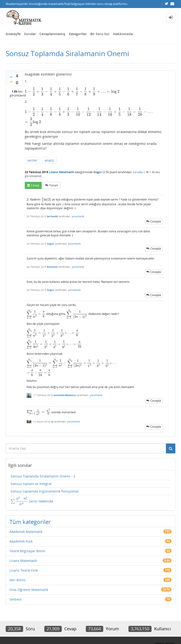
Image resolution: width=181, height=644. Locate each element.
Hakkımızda (123, 34)
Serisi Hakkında (32, 501)
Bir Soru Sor (100, 34)
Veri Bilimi (17, 580)
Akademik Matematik (26, 532)
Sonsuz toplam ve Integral (31, 484)
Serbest (15, 599)
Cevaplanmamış (52, 34)
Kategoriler (78, 34)
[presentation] (72, 91)
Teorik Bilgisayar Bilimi (27, 551)
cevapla (156, 221)
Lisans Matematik (62, 172)
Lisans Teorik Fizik (24, 570)
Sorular (30, 34)
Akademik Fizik (21, 541)
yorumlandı (78, 216)
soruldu (138, 172)
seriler (32, 160)
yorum (54, 185)
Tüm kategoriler (30, 522)
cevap (35, 185)
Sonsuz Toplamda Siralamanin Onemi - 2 (43, 476)
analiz (49, 160)
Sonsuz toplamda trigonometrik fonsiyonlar (45, 491)
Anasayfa (13, 34)
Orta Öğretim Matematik (29, 590)
